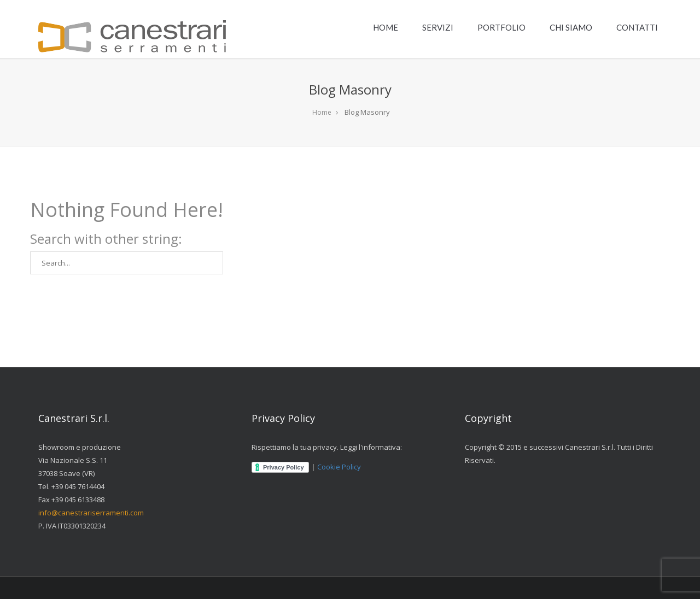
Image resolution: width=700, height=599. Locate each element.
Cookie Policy (339, 467)
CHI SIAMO (571, 27)
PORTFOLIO (501, 27)
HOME (386, 27)
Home (322, 112)
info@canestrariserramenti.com (91, 513)
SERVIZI (438, 27)
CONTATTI (637, 27)
